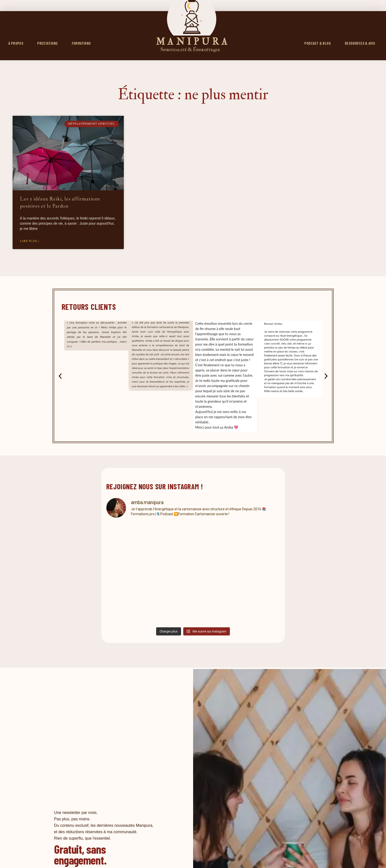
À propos (16, 43)
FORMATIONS (81, 43)
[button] (60, 376)
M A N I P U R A (192, 42)
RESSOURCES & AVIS (360, 43)
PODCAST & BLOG (318, 43)
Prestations (47, 43)
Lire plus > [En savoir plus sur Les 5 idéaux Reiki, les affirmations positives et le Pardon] (29, 241)
